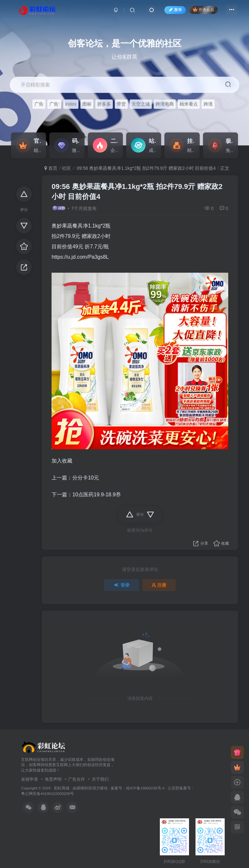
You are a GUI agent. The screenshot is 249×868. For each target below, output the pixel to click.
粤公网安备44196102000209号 (47, 794)
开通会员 (202, 11)
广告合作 (77, 779)
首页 (51, 168)
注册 (159, 585)
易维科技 (84, 788)
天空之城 (141, 104)
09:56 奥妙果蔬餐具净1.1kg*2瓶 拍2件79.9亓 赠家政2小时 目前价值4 (146, 168)
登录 (122, 585)
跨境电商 (165, 104)
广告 (39, 104)
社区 (66, 168)
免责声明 (53, 779)
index (71, 104)
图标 (87, 104)
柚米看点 (189, 104)
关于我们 (100, 779)
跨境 (208, 104)
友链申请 (30, 779)
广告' (54, 104)
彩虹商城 (62, 788)
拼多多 (104, 104)
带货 (121, 104)
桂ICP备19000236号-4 (145, 788)
